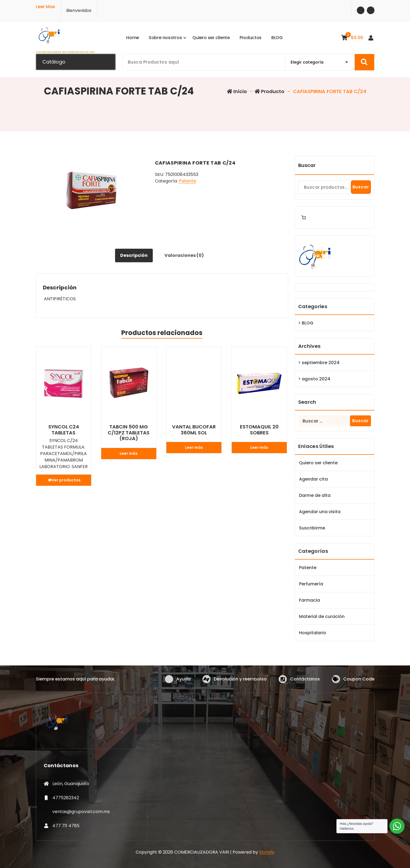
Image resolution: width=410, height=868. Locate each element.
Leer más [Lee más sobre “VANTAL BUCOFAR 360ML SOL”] (194, 447)
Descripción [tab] (134, 255)
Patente (187, 181)
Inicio (237, 91)
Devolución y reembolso (240, 687)
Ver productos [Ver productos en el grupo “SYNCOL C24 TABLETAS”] (66, 480)
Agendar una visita (320, 512)
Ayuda (183, 687)
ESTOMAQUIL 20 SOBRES (259, 430)
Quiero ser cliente (318, 463)
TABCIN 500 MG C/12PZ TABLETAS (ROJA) (129, 433)
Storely (267, 852)
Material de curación (322, 616)
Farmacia (309, 600)
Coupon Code (359, 687)
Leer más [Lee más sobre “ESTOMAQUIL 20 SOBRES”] (259, 447)
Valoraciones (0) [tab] (184, 255)
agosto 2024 (316, 379)
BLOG (308, 323)
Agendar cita (313, 479)
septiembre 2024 (321, 363)
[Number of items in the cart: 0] (304, 217)
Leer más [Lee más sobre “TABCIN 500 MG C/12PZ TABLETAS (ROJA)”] (129, 453)
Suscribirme (312, 528)
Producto (269, 91)
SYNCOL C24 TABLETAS (64, 430)
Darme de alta (315, 495)
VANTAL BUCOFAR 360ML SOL (194, 430)
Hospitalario (313, 633)
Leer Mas (45, 5)
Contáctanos (305, 687)
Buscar (307, 165)
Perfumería (311, 584)
